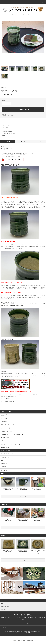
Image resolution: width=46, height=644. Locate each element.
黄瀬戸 (9, 339)
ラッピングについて (6, 457)
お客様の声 (3, 467)
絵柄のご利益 (4, 470)
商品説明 (8, 141)
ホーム (3, 83)
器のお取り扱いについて (7, 454)
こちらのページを (12, 157)
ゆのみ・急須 (7, 83)
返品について (4, 114)
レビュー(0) (38, 141)
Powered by (23, 640)
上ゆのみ (12, 83)
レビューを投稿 (4, 128)
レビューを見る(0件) (5, 126)
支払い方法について (12, 631)
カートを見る (26, 624)
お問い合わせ (3, 627)
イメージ (23, 141)
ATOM (29, 633)
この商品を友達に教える (6, 131)
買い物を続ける (4, 136)
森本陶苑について (5, 464)
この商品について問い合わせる (7, 133)
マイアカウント (4, 624)
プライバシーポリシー (20, 633)
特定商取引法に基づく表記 (7, 116)
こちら (6, 402)
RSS (26, 633)
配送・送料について (21, 631)
